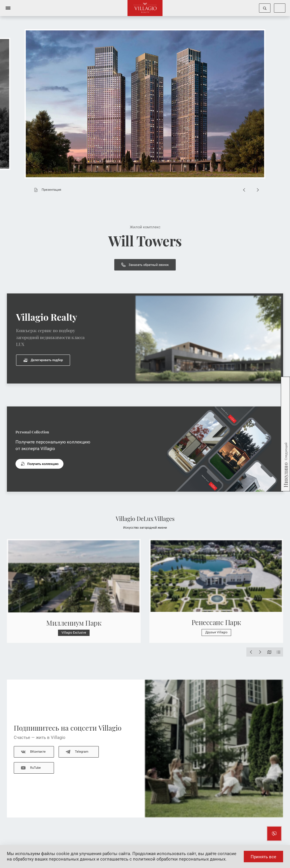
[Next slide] (258, 190)
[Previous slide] (244, 190)
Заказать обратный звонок (145, 265)
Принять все (263, 857)
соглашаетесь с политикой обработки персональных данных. (163, 859)
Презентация (46, 190)
